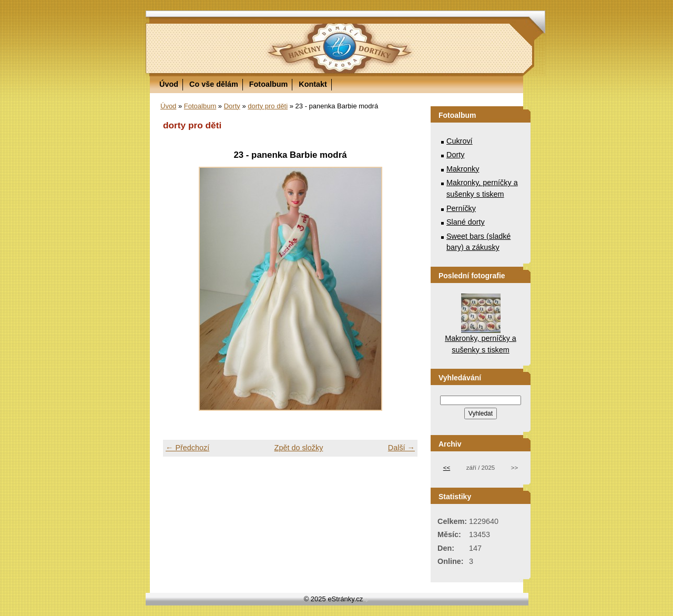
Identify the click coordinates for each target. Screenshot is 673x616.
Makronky (463, 169)
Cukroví (460, 141)
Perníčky (461, 208)
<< (447, 468)
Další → (401, 448)
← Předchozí (187, 448)
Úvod (169, 84)
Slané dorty (466, 222)
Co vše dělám (214, 84)
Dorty (232, 106)
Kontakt (313, 84)
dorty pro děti (268, 106)
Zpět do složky (299, 448)
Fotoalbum (269, 84)
